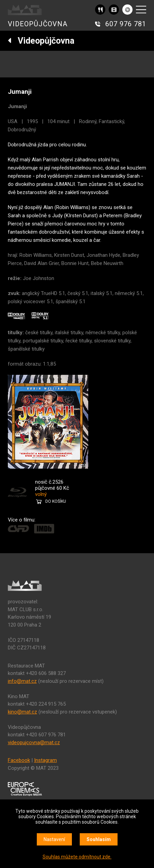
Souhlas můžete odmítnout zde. (77, 857)
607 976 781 (126, 24)
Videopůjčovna (41, 41)
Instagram (45, 760)
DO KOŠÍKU (56, 501)
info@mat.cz (22, 681)
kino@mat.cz (22, 712)
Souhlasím (99, 839)
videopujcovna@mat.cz (34, 742)
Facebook (19, 760)
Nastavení (54, 839)
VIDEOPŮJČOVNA (38, 24)
